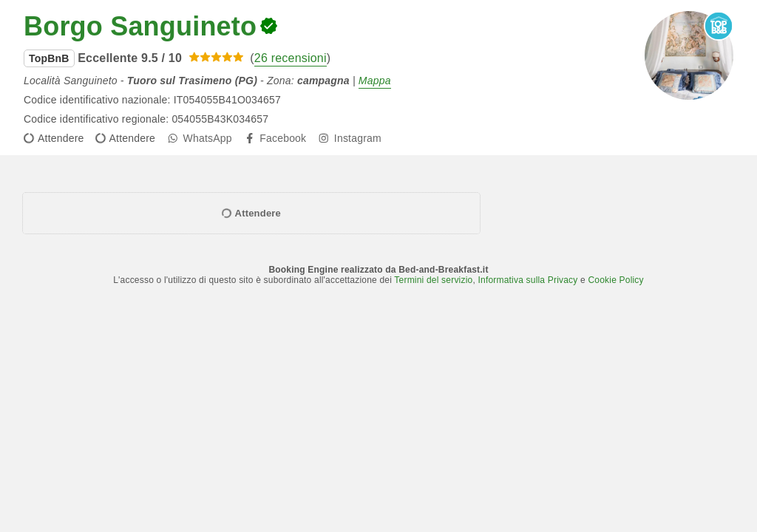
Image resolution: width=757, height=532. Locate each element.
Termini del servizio (433, 280)
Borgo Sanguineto (140, 26)
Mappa (375, 81)
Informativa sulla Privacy (527, 280)
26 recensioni (291, 58)
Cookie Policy (615, 280)
